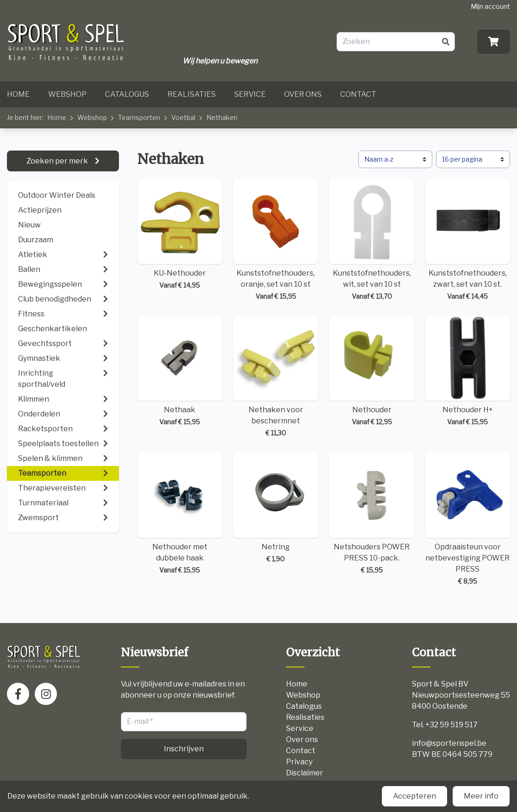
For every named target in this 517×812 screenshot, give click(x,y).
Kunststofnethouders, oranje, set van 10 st (276, 240)
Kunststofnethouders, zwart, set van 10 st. (468, 240)
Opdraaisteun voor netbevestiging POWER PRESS (468, 519)
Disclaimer (305, 773)
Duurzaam (36, 240)
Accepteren (414, 796)
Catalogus (127, 94)
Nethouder (371, 371)
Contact (358, 94)
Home (18, 94)
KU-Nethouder (180, 235)
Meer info (481, 796)
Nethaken (222, 117)
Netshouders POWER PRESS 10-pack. (371, 513)
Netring (276, 508)
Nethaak (180, 371)
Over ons (303, 94)
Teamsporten (139, 117)
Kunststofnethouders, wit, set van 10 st (371, 240)
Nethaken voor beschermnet (276, 377)
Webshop (67, 94)
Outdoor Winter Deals (57, 195)
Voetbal (183, 117)
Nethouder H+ (468, 371)
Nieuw (29, 225)
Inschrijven (184, 749)
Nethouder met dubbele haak (180, 513)
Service (250, 94)
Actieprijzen (40, 210)
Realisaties (192, 94)
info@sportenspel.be (449, 743)
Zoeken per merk (58, 161)
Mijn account (490, 6)
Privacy (299, 762)
